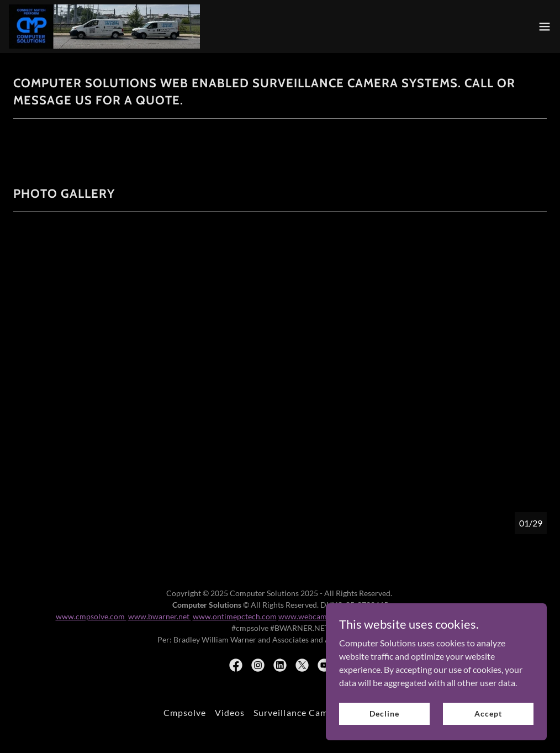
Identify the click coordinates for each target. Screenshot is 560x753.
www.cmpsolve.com (91, 616)
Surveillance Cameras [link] (300, 712)
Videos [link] (230, 712)
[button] (545, 27)
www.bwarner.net (160, 616)
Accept (488, 713)
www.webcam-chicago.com (326, 616)
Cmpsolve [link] (185, 712)
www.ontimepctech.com (235, 616)
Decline (384, 713)
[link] (104, 27)
